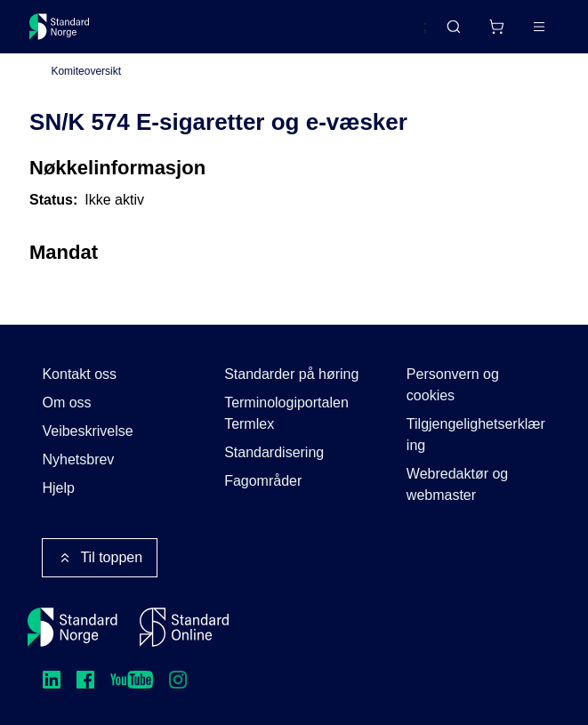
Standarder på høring (291, 374)
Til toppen (100, 558)
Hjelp (58, 488)
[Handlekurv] (496, 27)
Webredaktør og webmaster (457, 484)
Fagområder (263, 481)
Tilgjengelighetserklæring (476, 435)
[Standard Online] (184, 627)
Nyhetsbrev (78, 459)
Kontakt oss (79, 374)
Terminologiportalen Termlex (286, 413)
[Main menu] (539, 27)
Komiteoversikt (86, 72)
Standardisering (274, 452)
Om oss (66, 403)
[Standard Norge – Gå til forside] (60, 27)
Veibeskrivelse (87, 431)
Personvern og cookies (453, 385)
